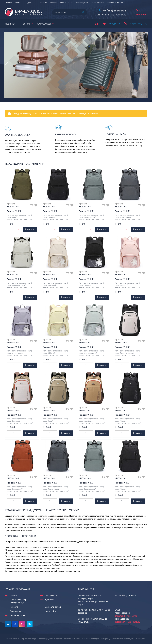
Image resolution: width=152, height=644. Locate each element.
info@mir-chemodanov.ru (126, 616)
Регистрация (141, 14)
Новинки (10, 24)
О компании (20, 3)
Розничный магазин (115, 3)
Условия (53, 3)
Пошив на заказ (97, 3)
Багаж (26, 24)
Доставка (31, 3)
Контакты (43, 3)
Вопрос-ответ (16, 611)
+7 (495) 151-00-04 (115, 11)
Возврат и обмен (53, 607)
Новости (14, 607)
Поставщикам (82, 3)
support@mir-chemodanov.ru (127, 622)
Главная (8, 3)
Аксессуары (44, 24)
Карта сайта (51, 611)
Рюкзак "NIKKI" (15, 211)
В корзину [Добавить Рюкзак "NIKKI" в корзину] (30, 229)
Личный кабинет (66, 3)
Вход (138, 10)
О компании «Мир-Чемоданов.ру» (18, 601)
